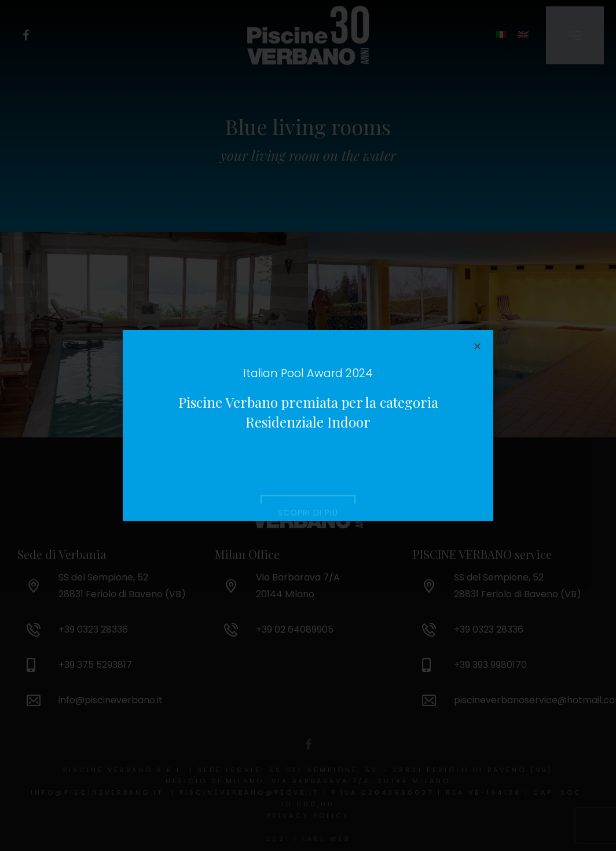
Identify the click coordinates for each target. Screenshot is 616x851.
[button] (477, 346)
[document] (308, 426)
